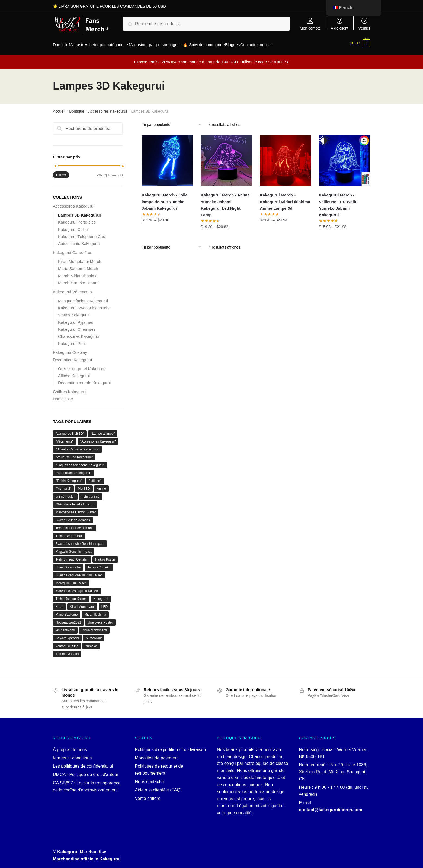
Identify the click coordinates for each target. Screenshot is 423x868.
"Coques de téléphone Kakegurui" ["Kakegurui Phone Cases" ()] (80, 462)
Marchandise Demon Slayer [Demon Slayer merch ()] (76, 509)
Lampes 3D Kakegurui (79, 212)
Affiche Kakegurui (74, 372)
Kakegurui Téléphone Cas (81, 233)
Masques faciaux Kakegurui (83, 298)
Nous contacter (150, 778)
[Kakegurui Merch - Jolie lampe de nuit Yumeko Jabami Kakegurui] (167, 157)
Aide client (340, 28)
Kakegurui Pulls (72, 340)
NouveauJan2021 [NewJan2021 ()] (68, 619)
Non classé (63, 395)
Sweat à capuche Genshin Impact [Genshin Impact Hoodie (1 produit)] (80, 540)
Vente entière (148, 795)
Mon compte (310, 28)
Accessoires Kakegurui (108, 108)
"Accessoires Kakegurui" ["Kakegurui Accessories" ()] (98, 438)
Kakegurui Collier (73, 226)
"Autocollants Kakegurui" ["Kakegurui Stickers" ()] (73, 470)
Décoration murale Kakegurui (84, 379)
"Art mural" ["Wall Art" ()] (63, 485)
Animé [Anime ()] (101, 485)
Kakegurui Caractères (73, 249)
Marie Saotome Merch (78, 265)
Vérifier (364, 28)
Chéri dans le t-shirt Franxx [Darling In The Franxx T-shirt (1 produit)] (75, 501)
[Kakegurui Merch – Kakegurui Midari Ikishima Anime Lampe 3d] (285, 157)
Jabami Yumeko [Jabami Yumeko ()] (99, 564)
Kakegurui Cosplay (70, 349)
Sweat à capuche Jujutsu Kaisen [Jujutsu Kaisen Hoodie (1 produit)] (79, 572)
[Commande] (173, 121)
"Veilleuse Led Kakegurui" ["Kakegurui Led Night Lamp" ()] (74, 454)
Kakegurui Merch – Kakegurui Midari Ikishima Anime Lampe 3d (285, 198)
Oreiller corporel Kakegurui (82, 365)
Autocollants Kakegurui (79, 240)
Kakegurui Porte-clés (77, 219)
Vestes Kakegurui (74, 312)
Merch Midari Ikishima (78, 273)
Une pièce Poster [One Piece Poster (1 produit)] (100, 619)
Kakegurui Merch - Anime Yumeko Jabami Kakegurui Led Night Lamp (225, 202)
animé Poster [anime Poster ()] (65, 493)
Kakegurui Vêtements (72, 289)
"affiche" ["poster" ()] (95, 478)
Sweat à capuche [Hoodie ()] (68, 564)
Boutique (77, 108)
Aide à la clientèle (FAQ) (158, 787)
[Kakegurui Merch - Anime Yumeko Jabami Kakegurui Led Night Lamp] (226, 157)
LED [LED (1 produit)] (105, 603)
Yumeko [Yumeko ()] (91, 643)
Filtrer (61, 172)
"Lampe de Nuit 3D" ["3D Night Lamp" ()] (70, 430)
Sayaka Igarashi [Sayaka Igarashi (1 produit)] (67, 635)
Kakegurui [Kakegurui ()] (101, 596)
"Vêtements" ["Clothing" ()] (65, 438)
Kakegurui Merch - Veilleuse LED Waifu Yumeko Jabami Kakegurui (338, 202)
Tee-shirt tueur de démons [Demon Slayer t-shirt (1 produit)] (74, 525)
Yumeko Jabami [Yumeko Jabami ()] (67, 651)
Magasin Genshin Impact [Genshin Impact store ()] (74, 548)
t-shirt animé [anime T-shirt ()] (91, 493)
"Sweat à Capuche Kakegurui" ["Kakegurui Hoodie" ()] (77, 446)
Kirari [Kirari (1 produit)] (59, 603)
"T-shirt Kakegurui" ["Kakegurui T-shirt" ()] (69, 478)
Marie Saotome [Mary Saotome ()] (67, 611)
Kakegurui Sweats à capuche (84, 305)
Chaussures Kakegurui (79, 333)
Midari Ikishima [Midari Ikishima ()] (95, 611)
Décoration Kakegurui (72, 356)
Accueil (59, 108)
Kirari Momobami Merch (80, 258)
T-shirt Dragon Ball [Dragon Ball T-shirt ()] (69, 533)
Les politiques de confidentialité (83, 763)
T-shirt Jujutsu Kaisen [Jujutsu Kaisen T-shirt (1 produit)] (71, 596)
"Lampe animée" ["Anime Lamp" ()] (103, 430)
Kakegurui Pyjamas (76, 319)
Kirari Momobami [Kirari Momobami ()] (82, 603)
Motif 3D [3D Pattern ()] (84, 485)
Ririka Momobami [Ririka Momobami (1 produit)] (94, 627)
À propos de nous (70, 746)
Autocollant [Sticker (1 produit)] (94, 635)
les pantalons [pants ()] (65, 627)
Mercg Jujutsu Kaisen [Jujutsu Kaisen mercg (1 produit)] (71, 580)
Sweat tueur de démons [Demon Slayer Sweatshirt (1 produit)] (73, 517)
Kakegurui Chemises (77, 326)
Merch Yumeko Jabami (79, 280)
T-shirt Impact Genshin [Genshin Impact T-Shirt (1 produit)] (72, 556)
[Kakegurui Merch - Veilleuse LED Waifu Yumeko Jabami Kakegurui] (344, 157)
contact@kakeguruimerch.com (331, 807)
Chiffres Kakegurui (70, 388)
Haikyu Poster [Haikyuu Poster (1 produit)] (105, 556)
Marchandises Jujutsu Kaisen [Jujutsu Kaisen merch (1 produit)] (77, 588)
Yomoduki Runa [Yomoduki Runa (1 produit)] (67, 643)
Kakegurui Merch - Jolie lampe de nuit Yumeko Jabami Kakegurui (165, 198)
